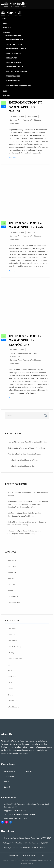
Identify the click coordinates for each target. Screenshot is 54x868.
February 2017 (13, 596)
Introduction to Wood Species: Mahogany (26, 340)
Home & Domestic (15, 659)
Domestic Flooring (14, 54)
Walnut (35, 116)
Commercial (13, 641)
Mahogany (33, 354)
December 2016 (14, 602)
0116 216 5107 (21, 811)
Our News (12, 677)
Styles (10, 689)
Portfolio (7, 28)
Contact (7, 96)
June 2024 (12, 560)
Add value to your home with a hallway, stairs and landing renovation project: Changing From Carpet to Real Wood (28, 504)
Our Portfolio (9, 777)
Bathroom (12, 629)
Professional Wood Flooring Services (18, 772)
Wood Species (35, 120)
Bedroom (12, 635)
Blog (5, 91)
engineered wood (21, 354)
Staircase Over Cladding (16, 49)
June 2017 (12, 578)
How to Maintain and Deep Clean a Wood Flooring (27, 442)
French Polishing (13, 76)
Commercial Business (15, 40)
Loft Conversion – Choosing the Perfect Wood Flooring (25, 515)
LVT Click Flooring (14, 63)
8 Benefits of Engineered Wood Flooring (28, 494)
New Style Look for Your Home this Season (24, 454)
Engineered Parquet (13, 36)
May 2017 (12, 584)
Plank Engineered (13, 81)
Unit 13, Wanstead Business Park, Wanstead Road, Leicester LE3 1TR (27, 806)
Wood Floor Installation (16, 72)
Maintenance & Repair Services (18, 85)
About (6, 23)
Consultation (12, 58)
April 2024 (12, 572)
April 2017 (12, 590)
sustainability (15, 356)
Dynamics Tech (27, 864)
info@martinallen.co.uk (18, 818)
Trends (11, 695)
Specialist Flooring (14, 44)
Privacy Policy (14, 856)
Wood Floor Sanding (15, 67)
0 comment (14, 124)
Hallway (11, 653)
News (10, 671)
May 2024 (12, 566)
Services (7, 32)
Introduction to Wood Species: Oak (26, 225)
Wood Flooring (23, 120)
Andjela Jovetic (18, 116)
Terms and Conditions (29, 856)
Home (4, 19)
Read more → (14, 158)
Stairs (10, 683)
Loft (10, 665)
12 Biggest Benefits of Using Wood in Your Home (27, 448)
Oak (33, 232)
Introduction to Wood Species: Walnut (26, 107)
